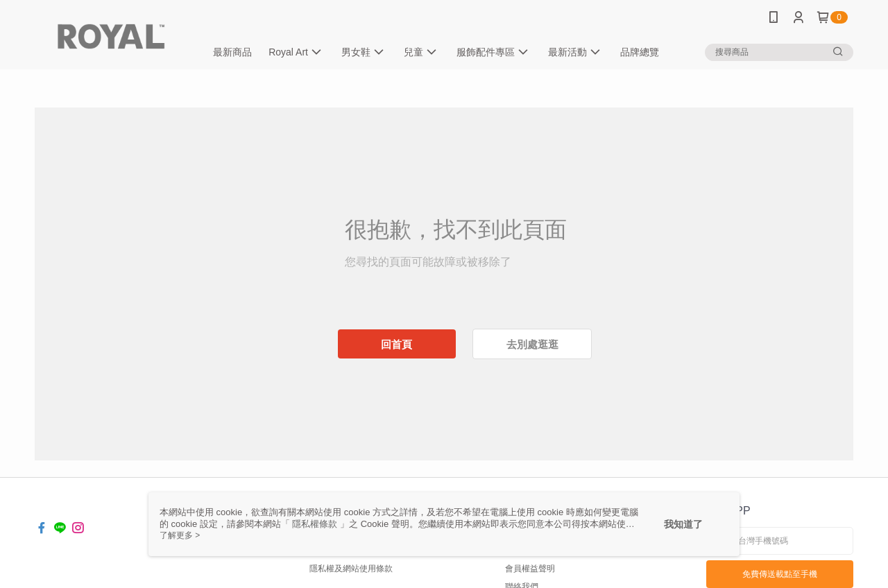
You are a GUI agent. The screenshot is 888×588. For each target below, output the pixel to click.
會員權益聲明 (530, 569)
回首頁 (396, 344)
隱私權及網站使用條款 (351, 569)
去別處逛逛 (532, 344)
